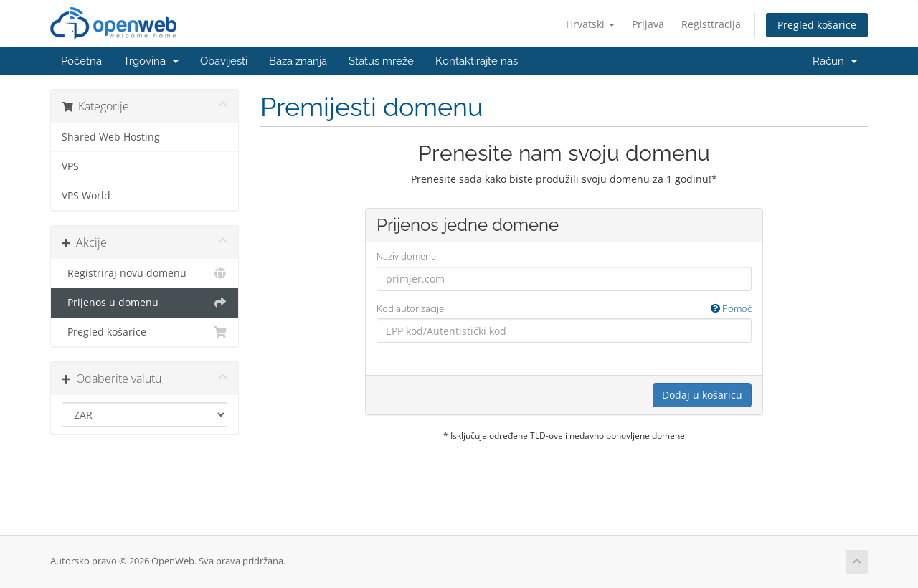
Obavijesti (224, 61)
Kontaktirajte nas (477, 61)
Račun (835, 61)
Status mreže (381, 61)
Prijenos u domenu (145, 303)
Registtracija (711, 24)
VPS (70, 166)
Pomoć (731, 308)
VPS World (86, 196)
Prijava (648, 24)
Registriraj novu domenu (145, 273)
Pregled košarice (817, 25)
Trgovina (151, 61)
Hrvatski (590, 24)
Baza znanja (298, 61)
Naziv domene (406, 256)
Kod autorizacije (564, 309)
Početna (81, 61)
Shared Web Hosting (111, 137)
